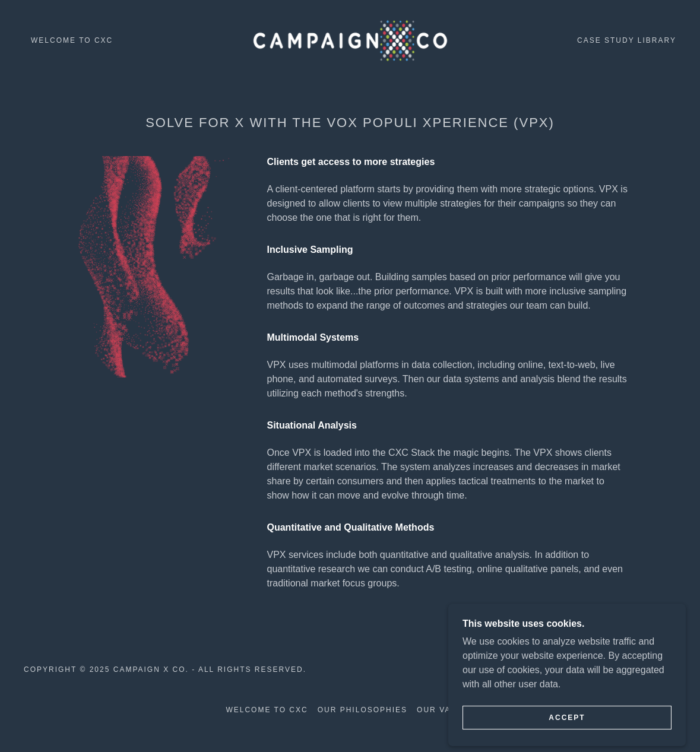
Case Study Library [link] (627, 40)
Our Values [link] (446, 710)
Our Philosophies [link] (362, 710)
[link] (350, 39)
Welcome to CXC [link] (72, 40)
